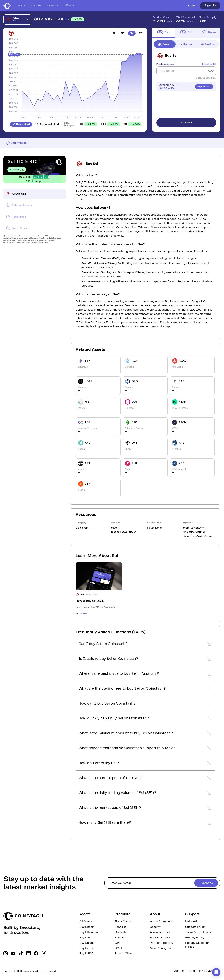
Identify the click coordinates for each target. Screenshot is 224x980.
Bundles (36, 6)
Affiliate (69, 6)
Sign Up (210, 6)
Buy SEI (186, 123)
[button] (145, 645)
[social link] (6, 953)
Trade (21, 6)
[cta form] (162, 883)
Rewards (53, 6)
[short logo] (7, 6)
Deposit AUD (204, 86)
